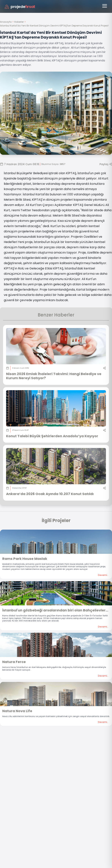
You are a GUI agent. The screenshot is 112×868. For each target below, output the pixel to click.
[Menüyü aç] (105, 6)
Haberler (19, 22)
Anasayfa (6, 22)
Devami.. (103, 575)
